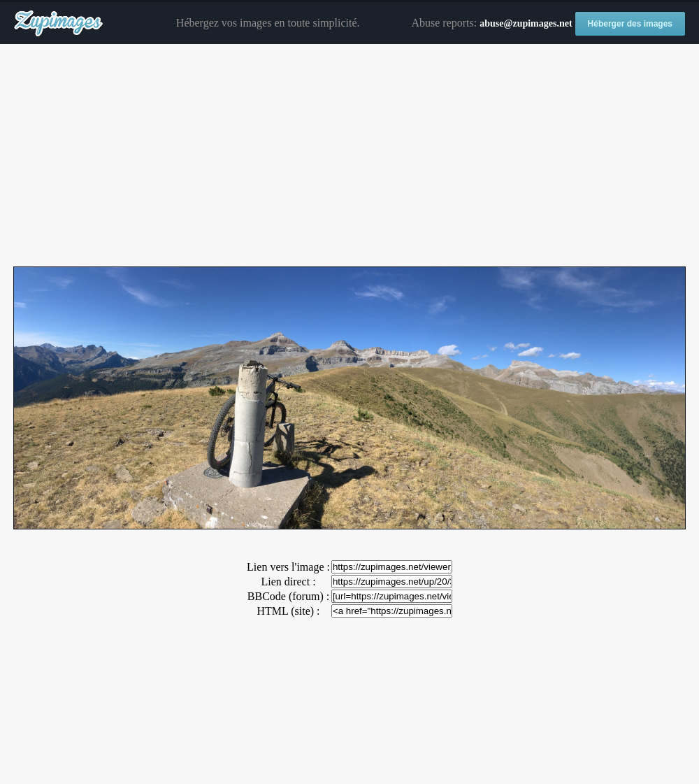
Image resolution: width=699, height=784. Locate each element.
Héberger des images (630, 24)
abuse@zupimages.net (526, 23)
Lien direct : (288, 582)
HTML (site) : (288, 611)
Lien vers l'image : (288, 567)
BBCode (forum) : (288, 596)
